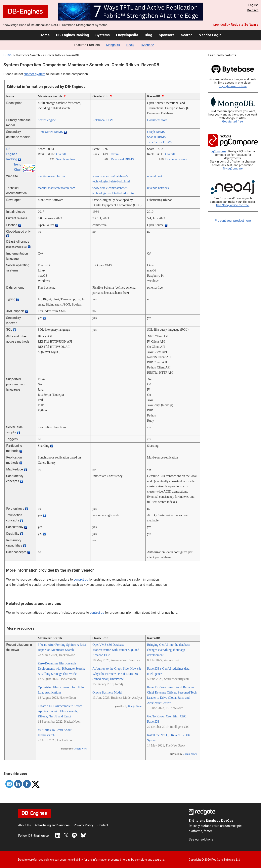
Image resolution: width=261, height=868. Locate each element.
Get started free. (233, 122)
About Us (24, 825)
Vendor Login (210, 35)
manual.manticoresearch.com (56, 188)
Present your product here (233, 221)
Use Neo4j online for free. (233, 205)
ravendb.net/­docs (158, 188)
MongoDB (113, 45)
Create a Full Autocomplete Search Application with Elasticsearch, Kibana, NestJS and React (60, 711)
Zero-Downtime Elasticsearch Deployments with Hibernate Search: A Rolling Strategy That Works (61, 669)
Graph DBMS (156, 132)
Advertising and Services (52, 825)
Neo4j (130, 45)
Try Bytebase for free (233, 86)
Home (45, 35)
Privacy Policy (84, 825)
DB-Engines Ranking (73, 35)
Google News (80, 749)
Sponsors (167, 35)
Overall (61, 154)
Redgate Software (245, 25)
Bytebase (147, 45)
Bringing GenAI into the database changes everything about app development (169, 650)
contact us (81, 579)
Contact (103, 825)
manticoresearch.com (51, 176)
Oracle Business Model (107, 692)
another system (35, 74)
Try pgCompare (233, 169)
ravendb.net (155, 176)
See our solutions (201, 839)
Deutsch (253, 10)
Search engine (47, 120)
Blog (149, 35)
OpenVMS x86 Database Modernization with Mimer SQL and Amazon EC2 (116, 650)
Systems (103, 35)
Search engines (66, 159)
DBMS (8, 55)
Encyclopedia (127, 35)
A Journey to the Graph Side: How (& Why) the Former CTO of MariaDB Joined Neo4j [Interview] (117, 674)
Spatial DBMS (156, 137)
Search (187, 35)
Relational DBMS (104, 120)
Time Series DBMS (50, 132)
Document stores (176, 159)
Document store (157, 120)
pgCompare (218, 151)
